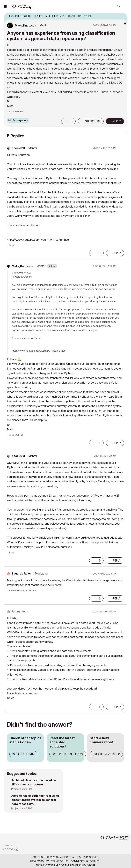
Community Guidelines (85, 861)
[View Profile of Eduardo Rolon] (22, 573)
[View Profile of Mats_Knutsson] (26, 25)
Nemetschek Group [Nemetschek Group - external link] (83, 865)
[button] (65, 121)
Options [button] (122, 16)
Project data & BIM (22, 789)
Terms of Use (60, 861)
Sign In (126, 6)
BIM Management (18, 120)
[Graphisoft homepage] (114, 838)
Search (108, 6)
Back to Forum (23, 754)
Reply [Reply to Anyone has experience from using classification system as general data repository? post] (117, 121)
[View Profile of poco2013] (18, 148)
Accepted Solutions (68, 754)
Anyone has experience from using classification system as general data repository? (35, 800)
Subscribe (93, 121)
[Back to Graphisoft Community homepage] (23, 6)
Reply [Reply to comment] (117, 253)
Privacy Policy (39, 861)
